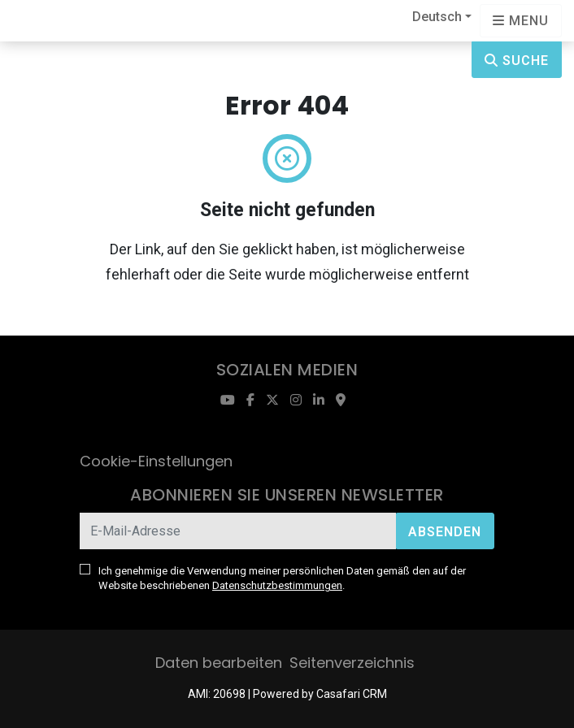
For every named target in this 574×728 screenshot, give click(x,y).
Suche (517, 61)
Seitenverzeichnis (352, 663)
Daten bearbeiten (219, 663)
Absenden (445, 532)
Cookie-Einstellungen (156, 461)
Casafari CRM (352, 694)
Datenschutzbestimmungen (277, 585)
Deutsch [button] (437, 17)
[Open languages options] (521, 21)
